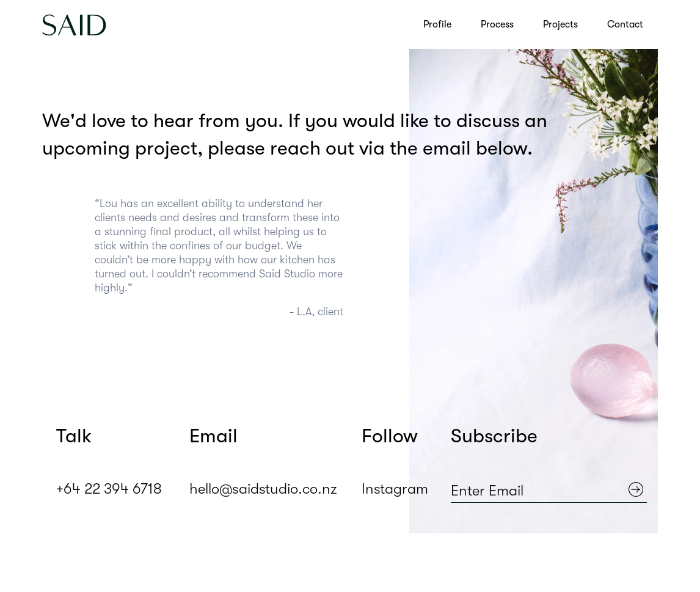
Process (497, 24)
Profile (437, 24)
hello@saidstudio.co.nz (262, 490)
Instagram (395, 490)
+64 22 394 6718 (108, 490)
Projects (560, 24)
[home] (74, 24)
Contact (625, 24)
